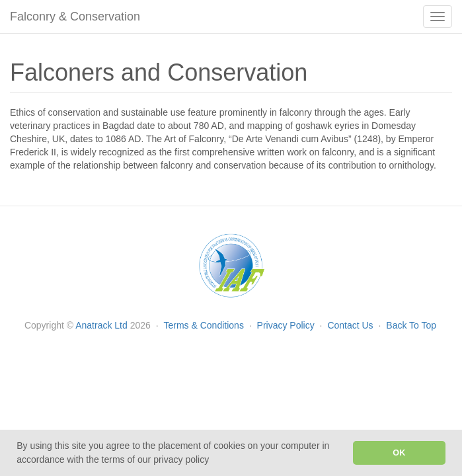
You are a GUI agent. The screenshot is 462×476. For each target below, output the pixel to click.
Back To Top (411, 325)
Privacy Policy (287, 325)
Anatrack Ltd (101, 325)
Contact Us (351, 325)
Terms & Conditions (205, 325)
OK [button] (399, 453)
